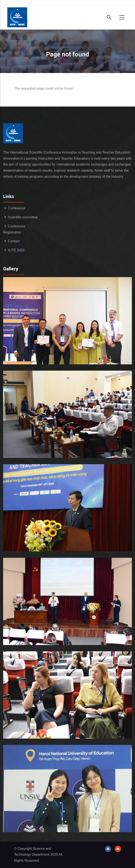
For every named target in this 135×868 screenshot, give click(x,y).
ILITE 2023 (16, 250)
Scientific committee (23, 217)
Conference (17, 208)
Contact (14, 241)
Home (54, 45)
